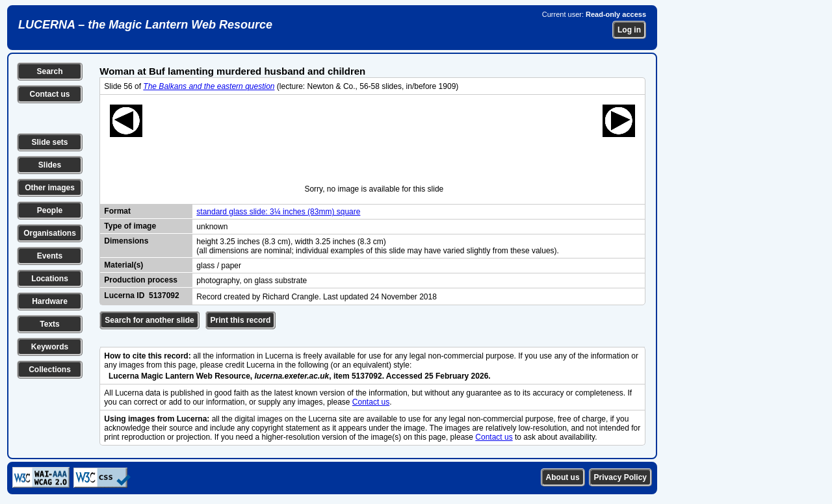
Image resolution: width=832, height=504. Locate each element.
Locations (50, 279)
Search (49, 71)
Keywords (50, 347)
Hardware (50, 301)
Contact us (49, 94)
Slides (50, 165)
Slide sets (49, 142)
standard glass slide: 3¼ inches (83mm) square (278, 212)
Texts (49, 324)
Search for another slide (149, 320)
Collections (50, 370)
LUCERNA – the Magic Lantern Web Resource (145, 25)
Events (50, 256)
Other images (50, 188)
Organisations (50, 233)
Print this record (241, 320)
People (50, 210)
